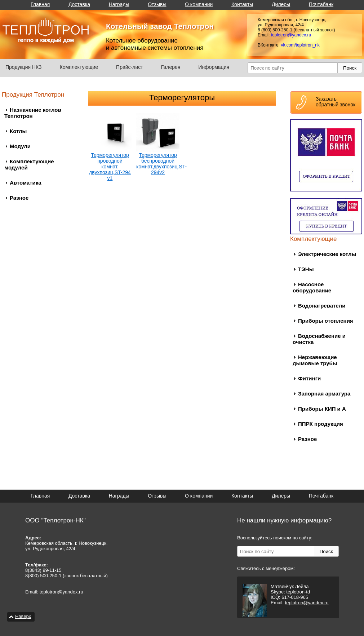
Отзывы (157, 4)
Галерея (171, 67)
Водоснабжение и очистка (319, 339)
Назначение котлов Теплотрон (33, 113)
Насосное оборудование (312, 287)
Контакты (242, 4)
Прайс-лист (130, 67)
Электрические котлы (327, 254)
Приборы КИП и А (322, 409)
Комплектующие (79, 67)
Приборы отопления (326, 321)
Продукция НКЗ (24, 67)
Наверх (23, 616)
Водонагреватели (322, 306)
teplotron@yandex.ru (291, 35)
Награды (119, 4)
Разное (19, 198)
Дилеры (281, 4)
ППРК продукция (321, 424)
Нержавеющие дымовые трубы (315, 360)
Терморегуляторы (182, 98)
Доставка (79, 4)
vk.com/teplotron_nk (300, 45)
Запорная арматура (324, 394)
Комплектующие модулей (29, 164)
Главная (40, 4)
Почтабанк (321, 4)
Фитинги (309, 378)
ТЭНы (306, 269)
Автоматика (26, 183)
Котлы (18, 131)
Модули (20, 146)
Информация (214, 67)
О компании (199, 4)
